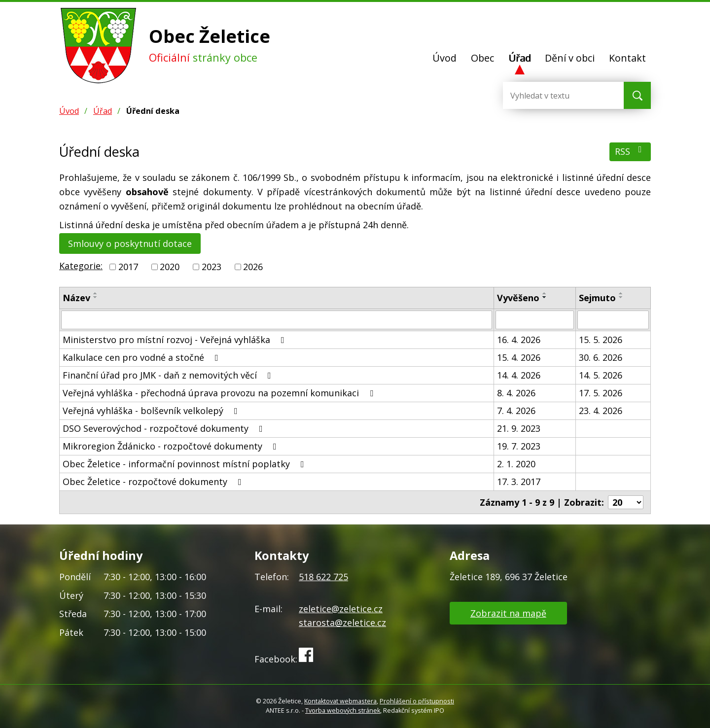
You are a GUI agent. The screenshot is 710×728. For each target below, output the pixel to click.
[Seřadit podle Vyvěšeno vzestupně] (545, 293)
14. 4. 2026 (519, 375)
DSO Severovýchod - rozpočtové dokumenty (165, 428)
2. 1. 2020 (516, 464)
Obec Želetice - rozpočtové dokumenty (154, 482)
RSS (630, 151)
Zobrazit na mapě (508, 613)
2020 (170, 267)
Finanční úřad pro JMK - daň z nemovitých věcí (169, 375)
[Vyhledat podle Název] (277, 320)
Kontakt (627, 58)
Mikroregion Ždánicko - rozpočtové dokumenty (172, 446)
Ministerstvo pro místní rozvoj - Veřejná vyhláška (176, 340)
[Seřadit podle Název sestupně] (96, 297)
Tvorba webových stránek (343, 711)
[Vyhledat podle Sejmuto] (613, 320)
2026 (253, 267)
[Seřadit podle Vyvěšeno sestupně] (545, 297)
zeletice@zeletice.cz (341, 609)
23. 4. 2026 (601, 411)
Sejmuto (597, 298)
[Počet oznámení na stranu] (626, 502)
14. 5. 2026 (601, 375)
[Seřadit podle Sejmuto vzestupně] (621, 293)
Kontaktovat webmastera (340, 701)
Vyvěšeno (518, 298)
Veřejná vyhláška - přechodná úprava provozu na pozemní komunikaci (220, 393)
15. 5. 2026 (601, 340)
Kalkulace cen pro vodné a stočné (142, 357)
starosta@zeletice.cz (342, 623)
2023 (212, 267)
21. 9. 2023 (519, 428)
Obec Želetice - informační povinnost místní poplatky (185, 464)
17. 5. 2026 (601, 393)
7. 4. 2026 (516, 411)
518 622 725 (323, 577)
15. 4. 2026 (519, 357)
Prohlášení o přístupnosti (417, 701)
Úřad (520, 58)
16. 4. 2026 (519, 340)
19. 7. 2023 (519, 446)
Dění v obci (570, 58)
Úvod (444, 58)
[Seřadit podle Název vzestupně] (96, 293)
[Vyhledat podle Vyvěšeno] (535, 320)
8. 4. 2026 (516, 393)
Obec (482, 58)
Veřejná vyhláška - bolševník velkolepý (152, 411)
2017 (128, 267)
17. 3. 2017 (519, 482)
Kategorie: (81, 266)
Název (76, 298)
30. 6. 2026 (601, 357)
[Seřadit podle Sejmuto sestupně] (621, 297)
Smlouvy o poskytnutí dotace (130, 243)
